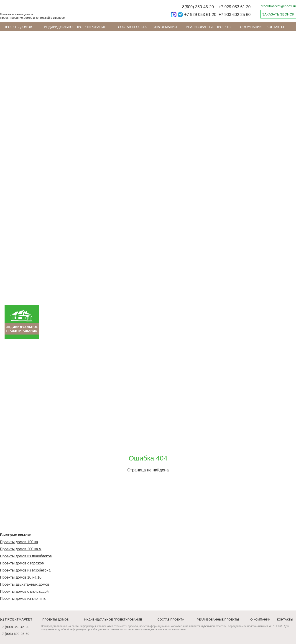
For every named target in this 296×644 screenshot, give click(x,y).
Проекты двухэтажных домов (25, 584)
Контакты (276, 27)
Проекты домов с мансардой (24, 591)
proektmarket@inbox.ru (278, 6)
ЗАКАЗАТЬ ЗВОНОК (278, 14)
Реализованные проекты (208, 27)
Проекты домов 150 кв (19, 542)
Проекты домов (18, 27)
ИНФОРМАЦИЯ (165, 27)
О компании (251, 27)
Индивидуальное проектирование (75, 27)
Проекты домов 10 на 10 (21, 577)
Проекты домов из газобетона (25, 570)
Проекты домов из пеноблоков (26, 556)
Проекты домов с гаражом (22, 563)
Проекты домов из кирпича (23, 599)
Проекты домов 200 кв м (21, 549)
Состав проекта (132, 27)
